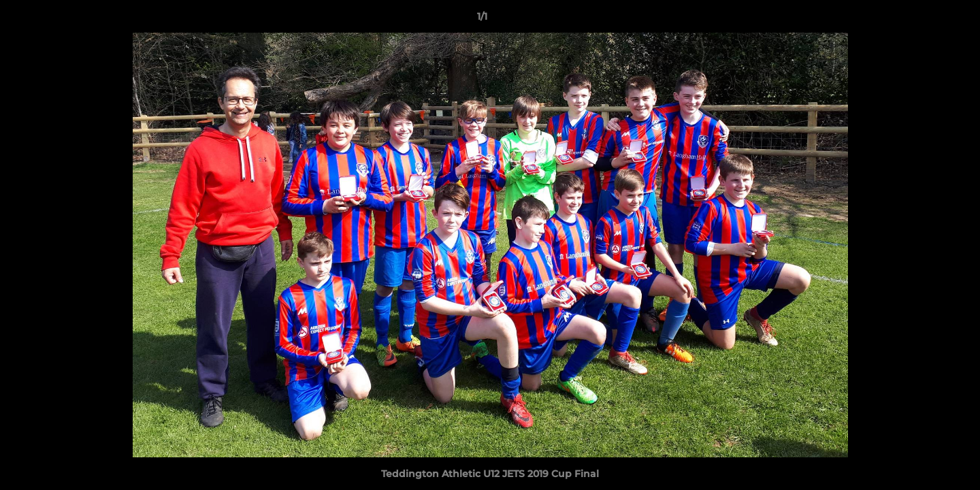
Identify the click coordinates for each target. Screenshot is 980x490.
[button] (923, 20)
